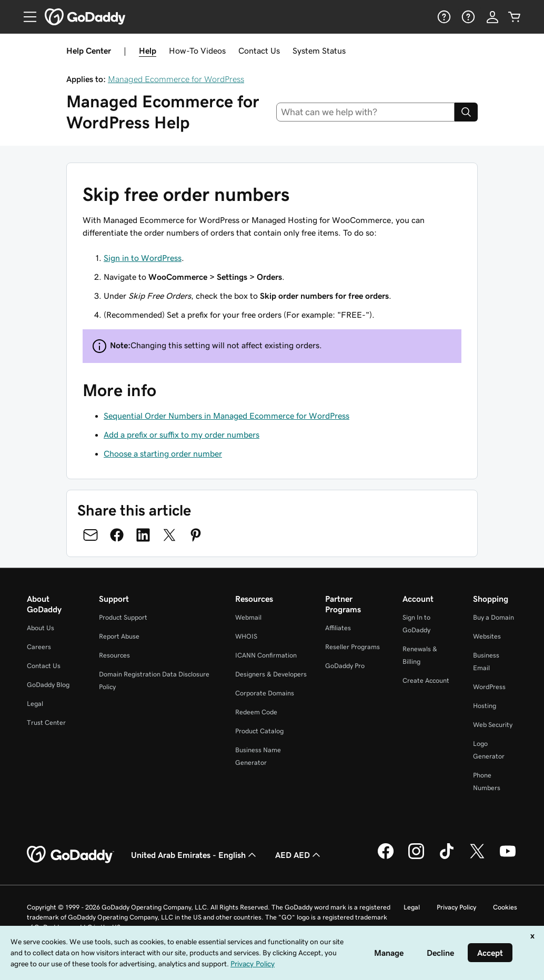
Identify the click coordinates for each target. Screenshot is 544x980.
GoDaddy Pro (345, 666)
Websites (487, 636)
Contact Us (259, 50)
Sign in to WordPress (143, 258)
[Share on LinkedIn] (143, 535)
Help (148, 50)
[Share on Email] (90, 535)
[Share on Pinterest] (196, 535)
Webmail (248, 617)
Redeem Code (256, 712)
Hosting (485, 706)
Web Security (493, 725)
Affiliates (338, 628)
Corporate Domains (265, 693)
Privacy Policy (456, 907)
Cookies (505, 907)
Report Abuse (119, 636)
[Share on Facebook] (117, 535)
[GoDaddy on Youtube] (508, 857)
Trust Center (46, 723)
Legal (35, 704)
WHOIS (246, 636)
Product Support (123, 617)
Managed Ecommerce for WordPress (176, 79)
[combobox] (366, 112)
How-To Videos (197, 50)
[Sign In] (492, 17)
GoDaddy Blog (48, 685)
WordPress (489, 687)
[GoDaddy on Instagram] (416, 857)
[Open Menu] (26, 17)
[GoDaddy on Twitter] (477, 857)
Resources (114, 655)
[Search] (466, 112)
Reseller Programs (352, 647)
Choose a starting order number (163, 453)
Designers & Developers (271, 674)
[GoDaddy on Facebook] (386, 857)
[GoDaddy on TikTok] (447, 857)
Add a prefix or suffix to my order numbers (182, 435)
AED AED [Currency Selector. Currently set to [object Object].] (299, 855)
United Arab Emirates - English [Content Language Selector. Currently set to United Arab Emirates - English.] (195, 855)
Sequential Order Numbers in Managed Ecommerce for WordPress (226, 416)
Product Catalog (259, 731)
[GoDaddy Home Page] (70, 855)
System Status (319, 50)
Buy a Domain (493, 617)
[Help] (443, 17)
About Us (41, 628)
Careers (39, 647)
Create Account (426, 680)
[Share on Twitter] (169, 535)
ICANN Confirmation (266, 655)
